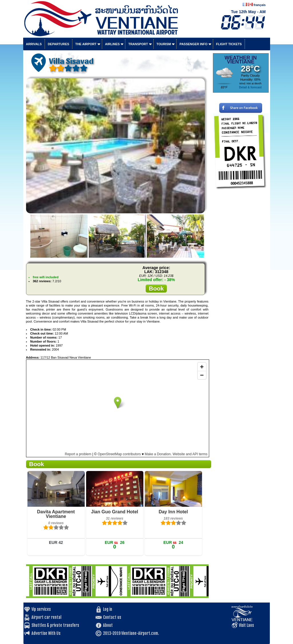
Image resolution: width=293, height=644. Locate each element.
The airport (86, 44)
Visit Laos (246, 625)
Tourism (164, 44)
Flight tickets (229, 44)
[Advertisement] (241, 279)
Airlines (112, 44)
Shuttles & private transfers (55, 625)
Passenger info (193, 44)
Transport (138, 44)
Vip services (41, 609)
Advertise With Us (46, 633)
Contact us (112, 617)
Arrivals (34, 44)
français (260, 5)
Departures (59, 44)
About (108, 625)
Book (156, 288)
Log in (108, 609)
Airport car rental (46, 617)
